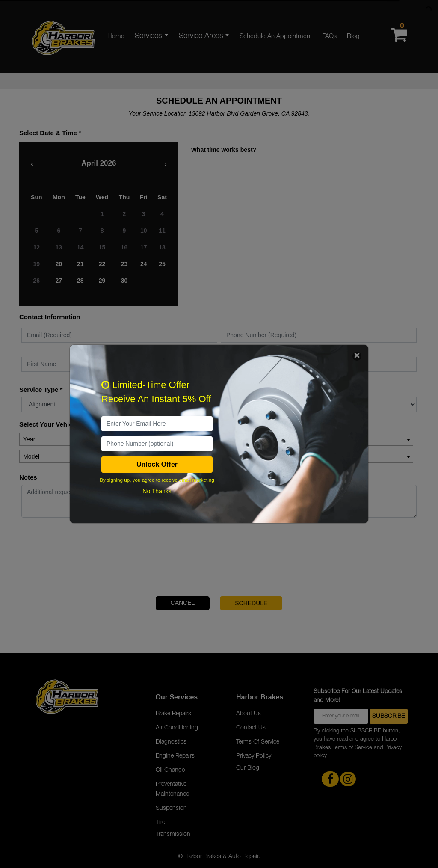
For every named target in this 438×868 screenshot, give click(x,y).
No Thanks (157, 491)
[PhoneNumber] (157, 444)
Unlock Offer (157, 464)
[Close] (357, 356)
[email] (157, 424)
